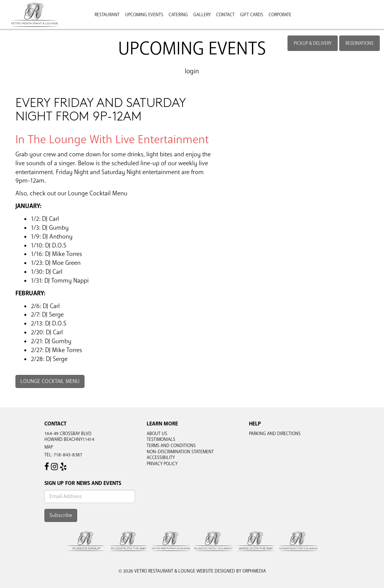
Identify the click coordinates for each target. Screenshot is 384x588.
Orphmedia (254, 571)
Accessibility (161, 458)
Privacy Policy (162, 464)
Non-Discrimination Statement (180, 452)
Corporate (280, 15)
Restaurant (107, 15)
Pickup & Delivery (313, 43)
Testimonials (161, 439)
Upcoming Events (144, 15)
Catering (178, 15)
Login (192, 71)
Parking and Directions (275, 434)
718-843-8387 (68, 455)
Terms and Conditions (171, 446)
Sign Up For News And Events (83, 483)
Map (49, 447)
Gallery (202, 15)
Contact (225, 15)
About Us (157, 434)
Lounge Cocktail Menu (50, 381)
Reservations (359, 43)
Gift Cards (252, 15)
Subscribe (61, 515)
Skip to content (28, 36)
